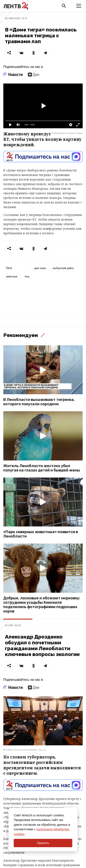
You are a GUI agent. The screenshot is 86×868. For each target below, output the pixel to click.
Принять (43, 843)
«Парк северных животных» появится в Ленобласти (41, 534)
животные (12, 277)
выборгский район (63, 268)
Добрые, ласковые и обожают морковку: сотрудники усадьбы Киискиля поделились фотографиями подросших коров (42, 605)
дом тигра (40, 268)
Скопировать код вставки (67, 133)
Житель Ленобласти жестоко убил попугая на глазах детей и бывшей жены (42, 468)
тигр (27, 277)
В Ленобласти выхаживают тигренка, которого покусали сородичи (39, 402)
